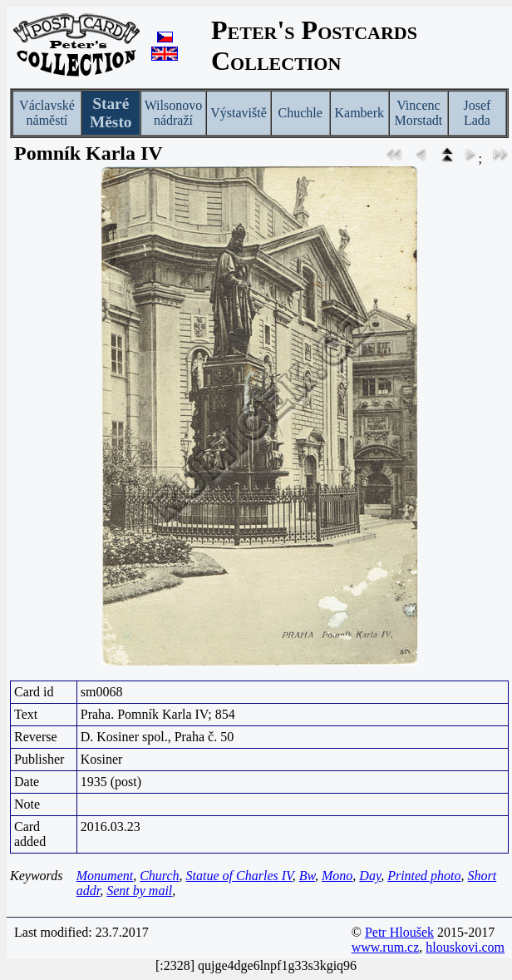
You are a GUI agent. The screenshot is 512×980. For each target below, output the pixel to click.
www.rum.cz (386, 947)
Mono (337, 876)
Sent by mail (139, 891)
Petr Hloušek (399, 932)
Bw (307, 876)
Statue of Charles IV (239, 876)
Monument (105, 876)
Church (159, 876)
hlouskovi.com (465, 947)
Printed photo (424, 876)
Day (370, 876)
